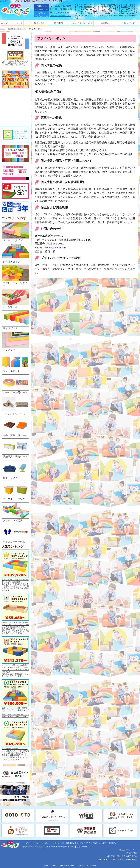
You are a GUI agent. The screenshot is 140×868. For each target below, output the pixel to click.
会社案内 (105, 23)
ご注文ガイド (128, 23)
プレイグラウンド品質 (89, 843)
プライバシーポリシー (54, 847)
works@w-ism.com (55, 248)
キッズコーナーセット (12, 23)
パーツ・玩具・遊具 (35, 23)
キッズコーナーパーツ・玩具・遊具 (56, 843)
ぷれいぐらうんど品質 (82, 23)
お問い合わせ (82, 847)
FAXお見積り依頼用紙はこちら (60, 16)
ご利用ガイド (113, 843)
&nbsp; (15, 108)
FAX (42, 14)
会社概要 (102, 843)
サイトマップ (69, 847)
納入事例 (58, 23)
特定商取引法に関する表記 (33, 847)
